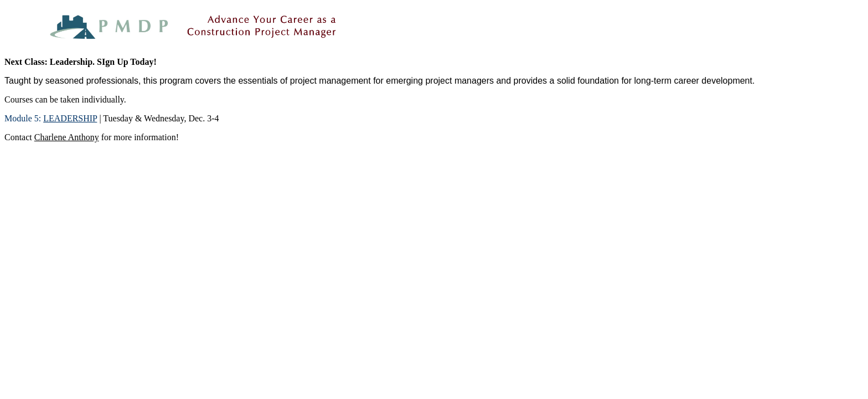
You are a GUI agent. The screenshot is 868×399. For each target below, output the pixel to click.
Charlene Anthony (67, 137)
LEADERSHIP (70, 118)
